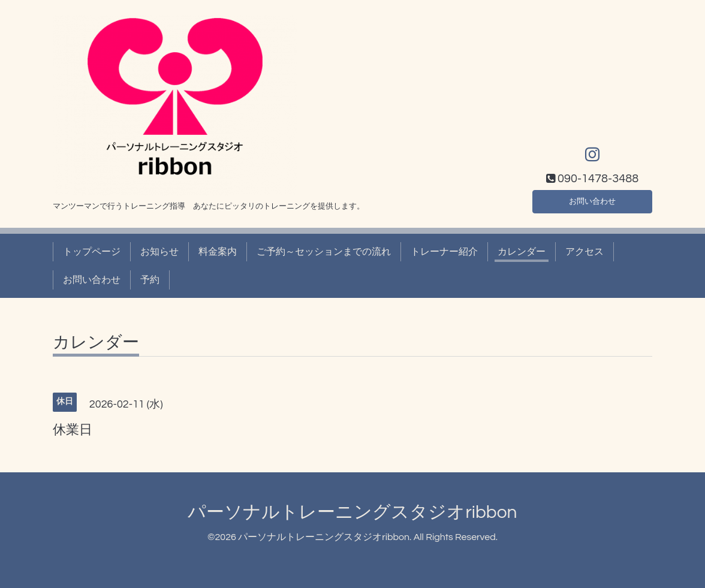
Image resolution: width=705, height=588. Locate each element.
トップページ (92, 252)
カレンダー (522, 252)
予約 (150, 280)
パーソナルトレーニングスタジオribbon (352, 512)
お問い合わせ (592, 200)
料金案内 (218, 252)
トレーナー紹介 (444, 252)
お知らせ (159, 252)
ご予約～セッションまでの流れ (324, 252)
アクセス (585, 252)
